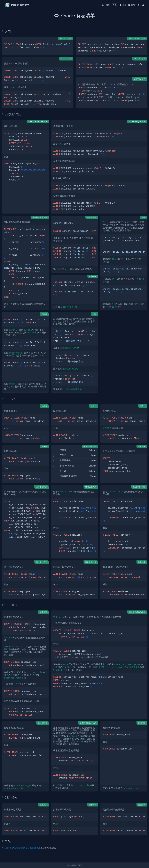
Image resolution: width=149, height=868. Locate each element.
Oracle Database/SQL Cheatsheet (22, 848)
